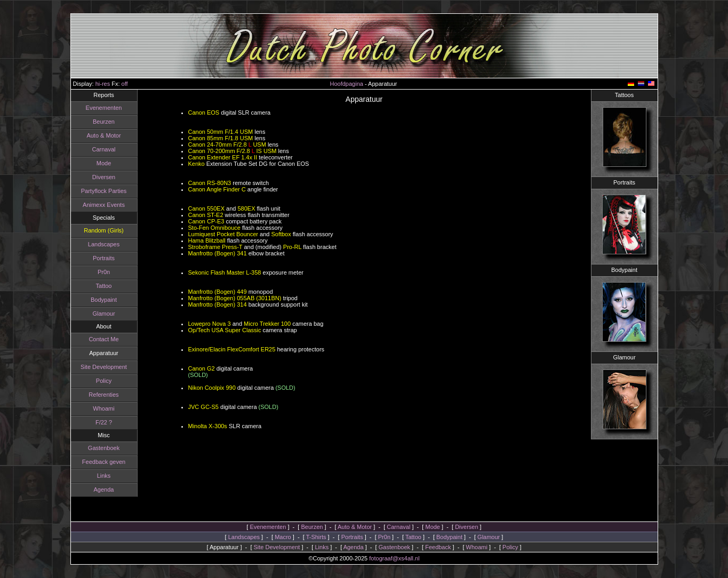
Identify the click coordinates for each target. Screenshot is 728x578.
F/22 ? (104, 422)
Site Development (104, 367)
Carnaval (103, 149)
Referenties (103, 395)
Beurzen (104, 122)
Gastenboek (104, 448)
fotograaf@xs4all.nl (394, 558)
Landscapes (104, 244)
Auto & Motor (103, 135)
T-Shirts (316, 537)
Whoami (103, 408)
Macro (283, 537)
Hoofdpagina (347, 84)
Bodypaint (104, 300)
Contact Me (103, 339)
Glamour (103, 314)
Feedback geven (104, 462)
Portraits (104, 258)
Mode (104, 163)
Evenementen (104, 108)
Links (104, 476)
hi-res (103, 84)
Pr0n (104, 272)
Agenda (104, 489)
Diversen (104, 177)
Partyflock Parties (104, 191)
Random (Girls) (104, 230)
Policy (104, 381)
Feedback (438, 547)
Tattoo (104, 286)
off (125, 84)
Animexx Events (104, 205)
